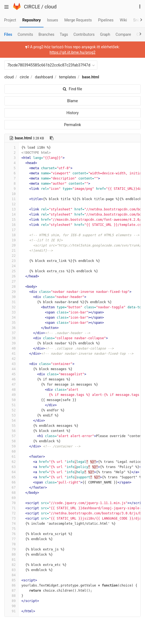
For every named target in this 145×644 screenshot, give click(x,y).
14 (11, 214)
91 (11, 611)
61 (11, 457)
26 (11, 276)
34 (11, 318)
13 (11, 209)
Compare (123, 34)
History (72, 113)
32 (11, 307)
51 (11, 405)
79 (11, 549)
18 (11, 235)
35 (11, 323)
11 (11, 199)
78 (11, 544)
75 (11, 529)
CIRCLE (32, 7)
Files (8, 34)
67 (11, 488)
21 (11, 251)
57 (11, 436)
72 (11, 513)
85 (11, 580)
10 (11, 194)
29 (11, 292)
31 (11, 302)
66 (11, 482)
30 (11, 297)
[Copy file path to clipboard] (52, 138)
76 (11, 534)
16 (11, 225)
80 (11, 555)
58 (11, 441)
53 (11, 415)
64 (11, 472)
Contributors (84, 34)
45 (11, 374)
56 (11, 431)
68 (11, 493)
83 (11, 570)
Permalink (72, 125)
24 (11, 266)
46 (11, 379)
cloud (51, 7)
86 (11, 585)
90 (11, 606)
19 (11, 240)
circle (24, 77)
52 (11, 410)
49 (11, 395)
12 (11, 204)
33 (11, 312)
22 (11, 256)
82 (11, 565)
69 (11, 498)
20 (11, 245)
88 (11, 596)
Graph (105, 34)
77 (11, 539)
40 (11, 348)
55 (11, 426)
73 (11, 518)
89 (11, 601)
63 (11, 467)
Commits (25, 34)
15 (11, 220)
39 (11, 343)
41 (11, 354)
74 (11, 524)
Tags (64, 34)
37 (11, 333)
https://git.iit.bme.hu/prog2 (72, 52)
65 (11, 477)
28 (11, 287)
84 (11, 575)
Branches (47, 34)
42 (11, 359)
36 (11, 328)
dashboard (44, 77)
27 (11, 281)
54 (11, 421)
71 (11, 508)
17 (11, 230)
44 (11, 369)
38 (11, 338)
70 (11, 503)
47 (11, 385)
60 (11, 451)
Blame (72, 101)
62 (11, 462)
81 (11, 560)
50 (11, 400)
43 (11, 364)
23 (11, 261)
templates (67, 77)
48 (11, 390)
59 (11, 446)
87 (11, 591)
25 (11, 271)
